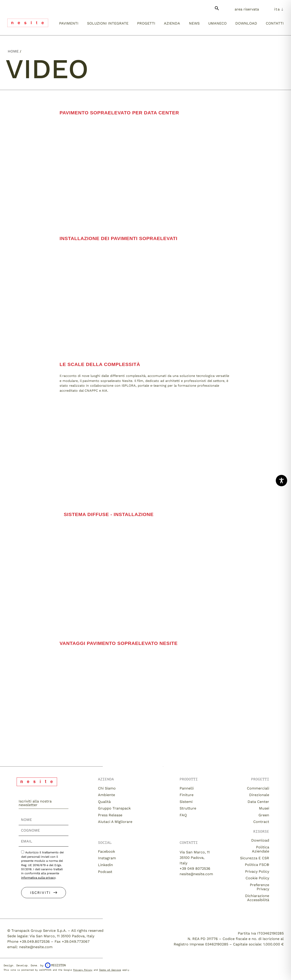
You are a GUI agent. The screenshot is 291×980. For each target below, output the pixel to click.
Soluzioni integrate (108, 23)
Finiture (187, 795)
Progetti (146, 23)
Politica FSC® (257, 865)
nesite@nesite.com (196, 874)
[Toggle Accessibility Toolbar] (281, 481)
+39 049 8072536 (195, 868)
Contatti (275, 23)
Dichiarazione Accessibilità (257, 898)
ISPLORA (129, 386)
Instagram (107, 858)
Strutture (188, 808)
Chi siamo (107, 788)
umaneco (217, 23)
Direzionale (259, 795)
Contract (261, 822)
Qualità (104, 802)
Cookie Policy (257, 878)
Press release (110, 815)
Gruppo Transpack (114, 808)
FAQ (183, 815)
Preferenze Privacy (260, 887)
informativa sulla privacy (38, 878)
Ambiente (107, 795)
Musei (264, 808)
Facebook (107, 851)
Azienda (172, 23)
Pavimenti (69, 23)
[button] (217, 10)
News (194, 23)
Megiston (55, 965)
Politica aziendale (261, 849)
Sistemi (186, 802)
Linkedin (105, 865)
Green (264, 815)
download (260, 840)
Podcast (105, 872)
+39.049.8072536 (35, 941)
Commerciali (258, 788)
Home (13, 51)
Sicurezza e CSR (255, 858)
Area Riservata (247, 9)
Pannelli (187, 788)
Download (246, 23)
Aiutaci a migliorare (115, 822)
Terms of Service (110, 970)
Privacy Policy (257, 871)
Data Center (258, 802)
